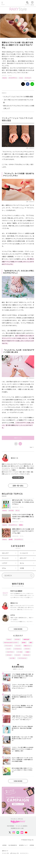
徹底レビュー (28, 646)
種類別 (21, 525)
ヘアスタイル (17, 649)
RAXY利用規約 (11, 826)
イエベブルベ (10, 652)
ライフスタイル (22, 658)
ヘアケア (5, 563)
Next (32, 447)
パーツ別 (20, 652)
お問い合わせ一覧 (14, 853)
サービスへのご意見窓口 (22, 826)
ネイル (10, 75)
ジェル (21, 78)
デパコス (9, 655)
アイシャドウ (8, 646)
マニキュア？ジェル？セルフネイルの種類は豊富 (18, 97)
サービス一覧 (5, 853)
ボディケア (23, 558)
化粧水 (28, 652)
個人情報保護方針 (13, 845)
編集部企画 (26, 639)
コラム (4, 568)
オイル (17, 510)
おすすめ (11, 510)
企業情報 (4, 845)
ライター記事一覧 (18, 478)
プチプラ (27, 649)
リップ (8, 649)
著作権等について (23, 845)
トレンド (18, 646)
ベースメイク (24, 553)
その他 (22, 568)
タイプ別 (12, 658)
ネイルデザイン (13, 78)
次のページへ (18, 438)
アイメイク (5, 558)
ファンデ (17, 655)
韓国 (31, 642)
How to (5, 78)
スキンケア (5, 553)
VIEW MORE (18, 629)
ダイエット (27, 655)
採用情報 (32, 845)
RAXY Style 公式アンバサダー (11, 642)
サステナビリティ (24, 853)
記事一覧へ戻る (18, 486)
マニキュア (28, 78)
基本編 (11, 539)
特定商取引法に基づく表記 (17, 828)
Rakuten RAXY (10, 3)
